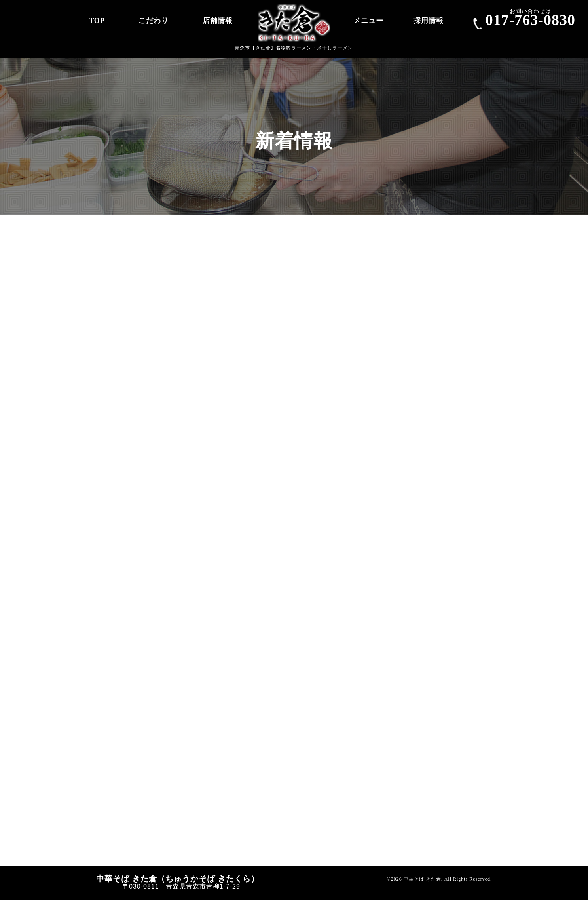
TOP (97, 21)
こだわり (154, 21)
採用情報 (429, 21)
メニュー (368, 21)
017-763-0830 (530, 20)
